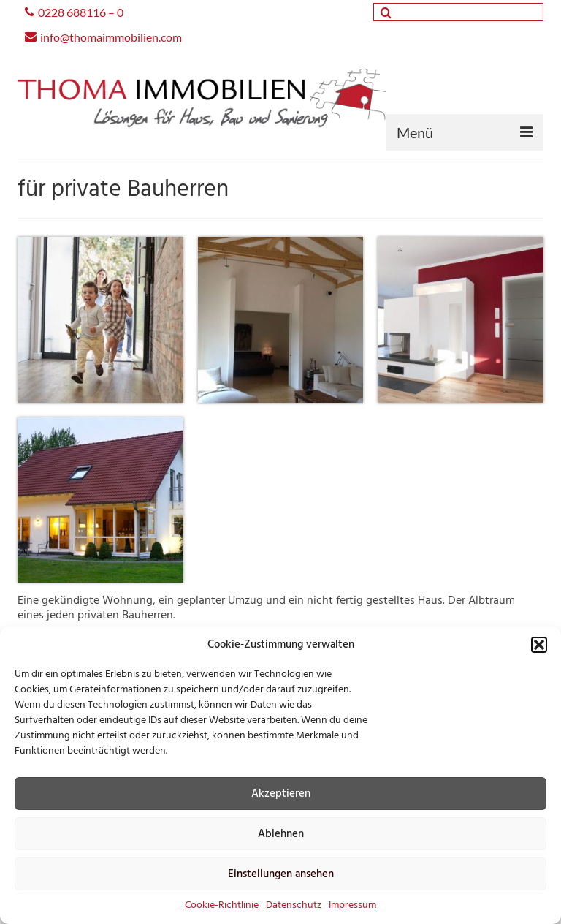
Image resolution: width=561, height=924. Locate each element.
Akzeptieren (281, 794)
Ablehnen (281, 834)
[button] (539, 645)
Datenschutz (294, 905)
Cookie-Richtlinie (222, 905)
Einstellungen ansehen (281, 874)
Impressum (352, 905)
